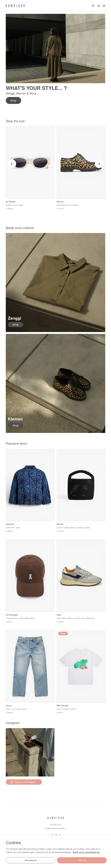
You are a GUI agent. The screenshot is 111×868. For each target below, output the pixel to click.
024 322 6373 (55, 824)
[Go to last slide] (12, 164)
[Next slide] (99, 164)
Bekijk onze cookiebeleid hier (86, 852)
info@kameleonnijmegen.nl (56, 828)
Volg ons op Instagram (23, 782)
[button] (98, 6)
